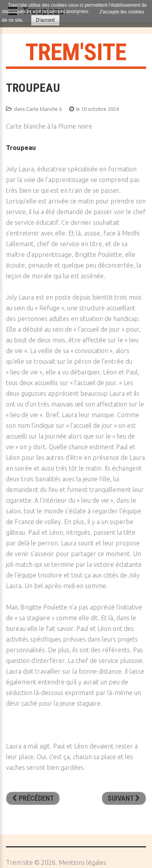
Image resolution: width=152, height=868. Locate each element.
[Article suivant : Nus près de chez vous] (124, 798)
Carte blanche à (44, 109)
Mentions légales (82, 862)
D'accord (45, 20)
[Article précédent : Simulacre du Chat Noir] (33, 798)
